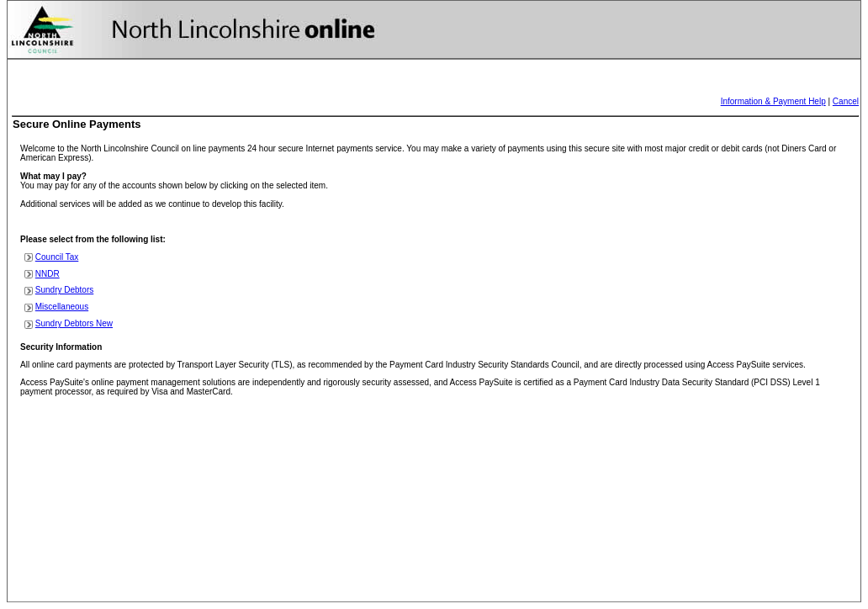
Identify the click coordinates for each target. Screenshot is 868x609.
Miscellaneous (62, 307)
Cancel (846, 101)
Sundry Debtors (64, 290)
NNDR (48, 274)
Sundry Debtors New (74, 323)
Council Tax (57, 257)
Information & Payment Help (773, 101)
